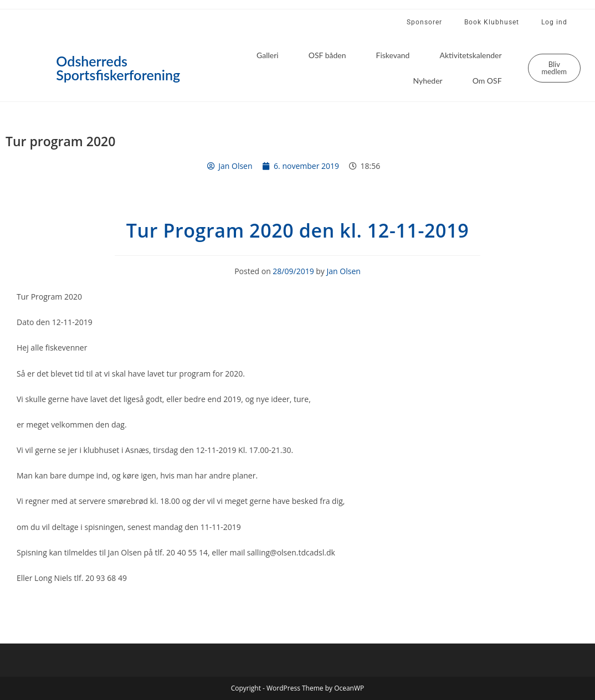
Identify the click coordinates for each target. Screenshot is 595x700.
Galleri (268, 55)
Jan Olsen (344, 271)
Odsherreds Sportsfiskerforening (118, 68)
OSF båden (327, 55)
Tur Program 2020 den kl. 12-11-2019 (297, 230)
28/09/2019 (293, 271)
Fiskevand (393, 55)
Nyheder (427, 81)
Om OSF (487, 81)
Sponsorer (424, 22)
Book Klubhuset (492, 22)
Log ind (554, 22)
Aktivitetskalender (470, 55)
